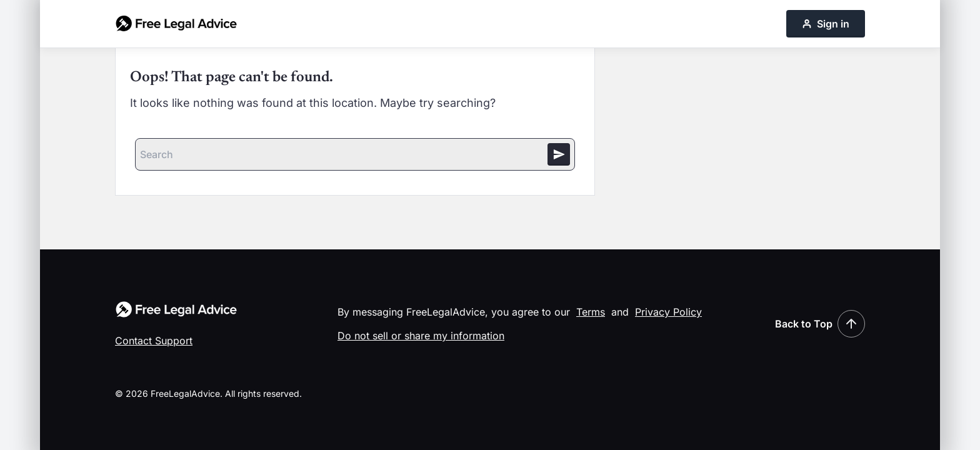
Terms (591, 312)
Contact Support (154, 341)
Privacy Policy (668, 312)
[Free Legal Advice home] (176, 24)
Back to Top (820, 324)
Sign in (826, 24)
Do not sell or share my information (421, 336)
